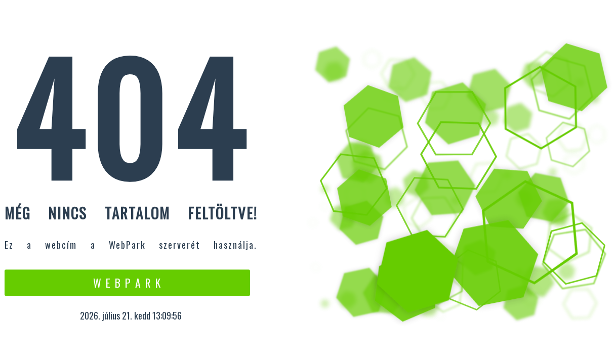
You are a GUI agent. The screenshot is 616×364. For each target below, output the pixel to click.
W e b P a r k (127, 283)
